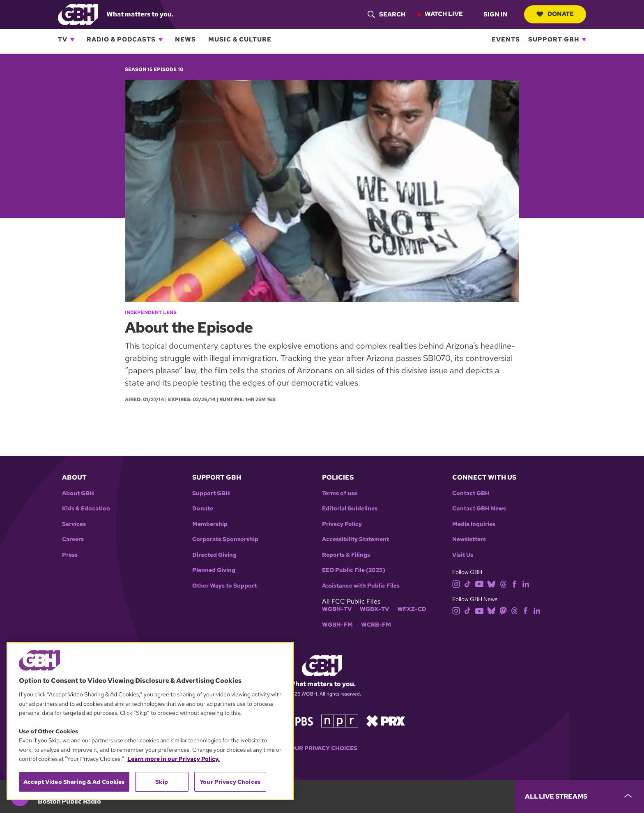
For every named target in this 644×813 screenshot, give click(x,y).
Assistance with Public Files (361, 586)
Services (74, 524)
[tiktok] (468, 583)
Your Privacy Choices (322, 748)
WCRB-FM (376, 625)
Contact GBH (471, 493)
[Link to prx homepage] (386, 720)
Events (506, 39)
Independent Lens (151, 312)
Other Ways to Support (224, 586)
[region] (150, 721)
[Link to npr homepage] (340, 720)
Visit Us (463, 555)
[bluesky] (491, 583)
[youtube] (479, 583)
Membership (210, 524)
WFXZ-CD (412, 609)
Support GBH (554, 39)
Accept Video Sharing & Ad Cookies (74, 782)
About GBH (78, 493)
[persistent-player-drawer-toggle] (579, 797)
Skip (162, 782)
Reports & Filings (346, 555)
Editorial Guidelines (350, 509)
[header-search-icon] (386, 14)
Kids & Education (86, 509)
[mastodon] (503, 610)
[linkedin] (526, 583)
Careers (73, 539)
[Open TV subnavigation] (72, 39)
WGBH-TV (337, 609)
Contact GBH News (479, 509)
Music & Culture (240, 39)
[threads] (503, 583)
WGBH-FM (337, 625)
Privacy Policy (342, 524)
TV (63, 39)
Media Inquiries (474, 524)
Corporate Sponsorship (225, 539)
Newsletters (469, 539)
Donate (555, 14)
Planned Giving (214, 570)
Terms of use (340, 493)
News (185, 39)
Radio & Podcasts (121, 39)
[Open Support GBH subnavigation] (584, 39)
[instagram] (456, 583)
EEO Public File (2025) (354, 570)
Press (70, 555)
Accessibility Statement (355, 539)
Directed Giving (214, 555)
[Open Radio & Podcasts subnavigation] (161, 39)
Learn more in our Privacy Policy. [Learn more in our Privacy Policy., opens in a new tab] (174, 759)
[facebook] (514, 583)
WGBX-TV (374, 609)
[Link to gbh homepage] (78, 14)
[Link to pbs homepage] (297, 720)
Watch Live (444, 14)
